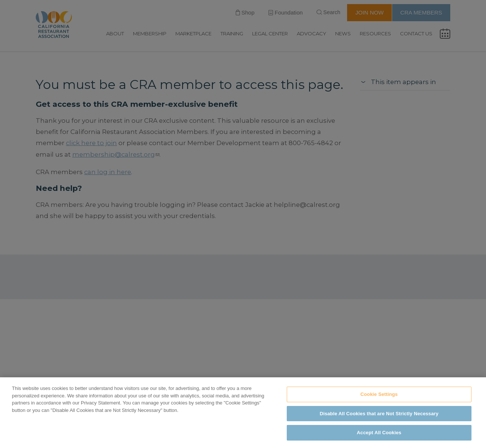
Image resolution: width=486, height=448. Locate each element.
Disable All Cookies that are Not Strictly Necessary (379, 414)
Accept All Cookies (379, 433)
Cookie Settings (379, 394)
